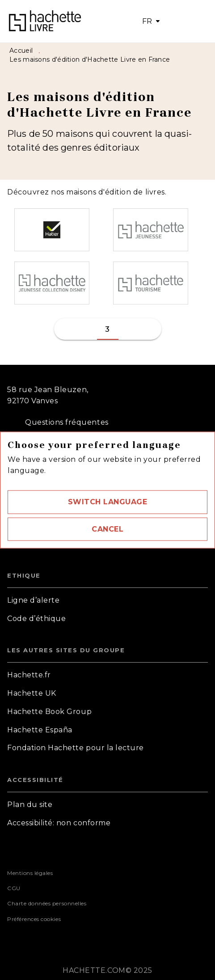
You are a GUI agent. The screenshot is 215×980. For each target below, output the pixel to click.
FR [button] (147, 21)
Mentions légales (30, 873)
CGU (14, 888)
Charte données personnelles (47, 903)
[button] (107, 502)
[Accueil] (45, 21)
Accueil (21, 51)
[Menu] (186, 21)
